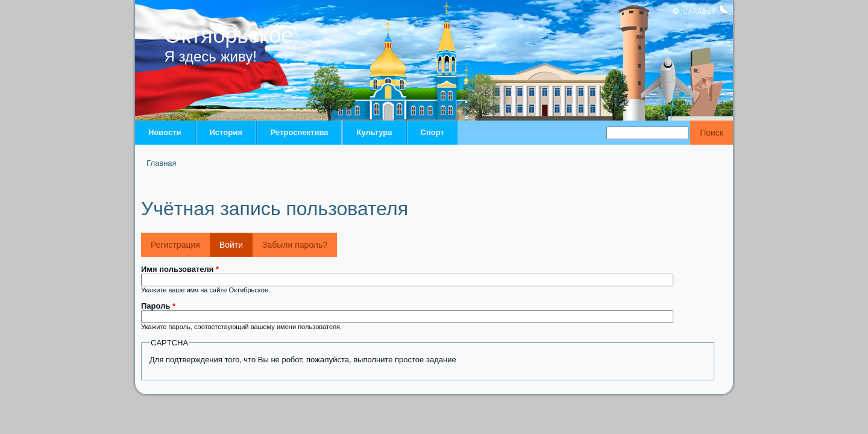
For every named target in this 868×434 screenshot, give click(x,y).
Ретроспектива (300, 132)
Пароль (158, 306)
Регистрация (175, 245)
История (226, 132)
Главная (161, 163)
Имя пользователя (180, 269)
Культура (374, 132)
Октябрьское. (232, 35)
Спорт (432, 132)
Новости (165, 132)
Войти (236, 241)
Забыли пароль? (295, 245)
